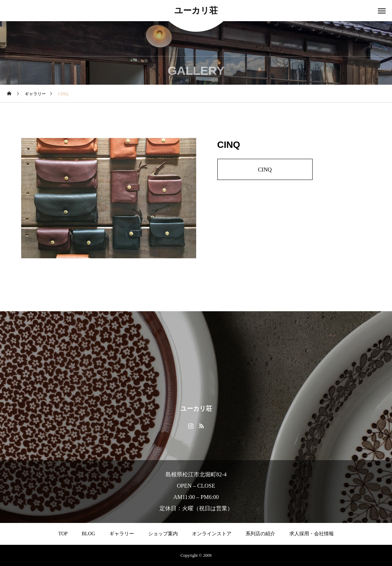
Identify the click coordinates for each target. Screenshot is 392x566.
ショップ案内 (163, 534)
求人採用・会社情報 (312, 534)
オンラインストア (212, 534)
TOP (63, 534)
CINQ (265, 170)
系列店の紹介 (260, 534)
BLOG (89, 534)
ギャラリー (122, 534)
